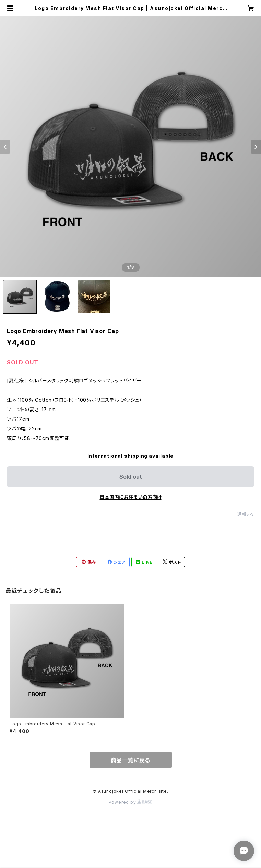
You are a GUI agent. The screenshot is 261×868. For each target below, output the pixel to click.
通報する (246, 514)
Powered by (131, 802)
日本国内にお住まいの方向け (131, 497)
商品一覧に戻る (131, 760)
